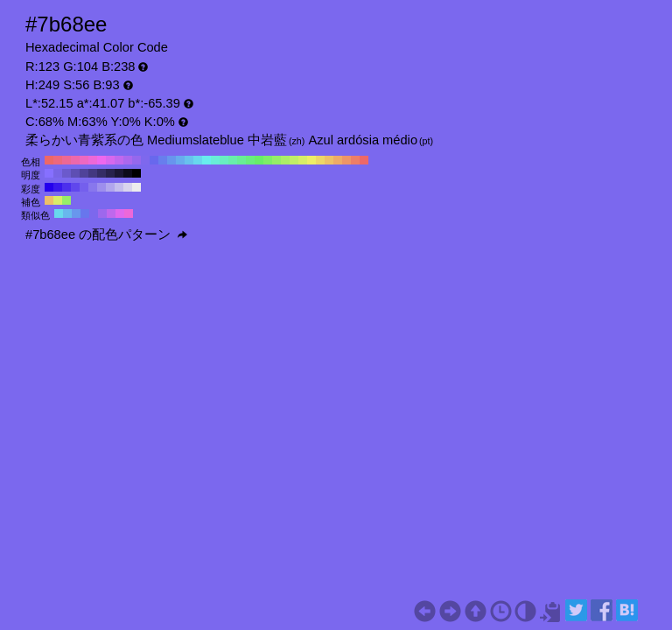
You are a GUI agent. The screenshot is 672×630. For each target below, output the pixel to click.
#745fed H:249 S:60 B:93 (84, 187)
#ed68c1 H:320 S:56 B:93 (84, 160)
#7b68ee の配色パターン (106, 234)
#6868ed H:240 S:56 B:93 (154, 160)
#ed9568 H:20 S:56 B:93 (346, 160)
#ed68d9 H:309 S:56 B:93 (129, 213)
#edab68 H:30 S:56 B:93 (338, 160)
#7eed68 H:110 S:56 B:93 (268, 160)
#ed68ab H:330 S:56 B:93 (75, 160)
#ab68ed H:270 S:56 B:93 (128, 160)
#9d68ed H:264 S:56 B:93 (102, 213)
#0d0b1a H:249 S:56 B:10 (128, 173)
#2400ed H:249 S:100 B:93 (49, 187)
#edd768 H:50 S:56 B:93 (320, 160)
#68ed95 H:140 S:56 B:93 (241, 160)
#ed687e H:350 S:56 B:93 (58, 160)
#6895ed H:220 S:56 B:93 (171, 160)
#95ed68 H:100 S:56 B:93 (276, 160)
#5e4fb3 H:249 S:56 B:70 (75, 173)
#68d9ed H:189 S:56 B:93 (59, 213)
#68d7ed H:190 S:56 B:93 (198, 160)
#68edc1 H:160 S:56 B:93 (224, 160)
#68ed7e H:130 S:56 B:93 (250, 160)
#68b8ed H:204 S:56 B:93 (67, 213)
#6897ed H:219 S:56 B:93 (76, 213)
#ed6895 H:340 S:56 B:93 (66, 160)
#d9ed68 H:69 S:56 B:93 (58, 200)
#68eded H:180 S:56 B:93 (206, 160)
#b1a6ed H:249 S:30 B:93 (110, 187)
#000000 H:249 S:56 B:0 (136, 173)
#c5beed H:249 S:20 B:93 (119, 187)
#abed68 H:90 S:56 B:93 (285, 160)
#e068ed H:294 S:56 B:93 (120, 213)
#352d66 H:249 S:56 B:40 (101, 173)
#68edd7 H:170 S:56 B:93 (215, 160)
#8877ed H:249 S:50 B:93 (93, 187)
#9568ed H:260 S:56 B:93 (136, 160)
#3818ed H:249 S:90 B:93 (58, 187)
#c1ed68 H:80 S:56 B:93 (294, 160)
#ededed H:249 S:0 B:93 (136, 187)
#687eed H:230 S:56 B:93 (163, 160)
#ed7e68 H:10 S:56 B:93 (355, 160)
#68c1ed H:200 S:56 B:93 (189, 160)
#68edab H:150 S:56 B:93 (233, 160)
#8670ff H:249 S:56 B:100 (49, 173)
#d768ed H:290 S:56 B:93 (110, 160)
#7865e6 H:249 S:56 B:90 (58, 173)
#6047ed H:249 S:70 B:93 (75, 187)
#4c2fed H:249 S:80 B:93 (66, 187)
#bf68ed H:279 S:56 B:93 (111, 213)
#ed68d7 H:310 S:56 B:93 (93, 160)
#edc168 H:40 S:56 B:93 (329, 160)
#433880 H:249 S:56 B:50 (93, 173)
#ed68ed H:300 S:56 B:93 (101, 160)
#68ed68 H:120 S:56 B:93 (259, 160)
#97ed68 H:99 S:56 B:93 (66, 200)
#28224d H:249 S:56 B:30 (110, 173)
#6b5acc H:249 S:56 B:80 (66, 173)
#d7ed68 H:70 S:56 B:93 (303, 160)
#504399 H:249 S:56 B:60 (84, 173)
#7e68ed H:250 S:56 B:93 (145, 160)
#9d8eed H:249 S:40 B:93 (101, 187)
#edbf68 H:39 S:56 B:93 (49, 200)
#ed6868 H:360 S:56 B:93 (49, 160)
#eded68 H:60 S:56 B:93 (311, 160)
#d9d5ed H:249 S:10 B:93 (128, 187)
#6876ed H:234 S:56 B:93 (85, 213)
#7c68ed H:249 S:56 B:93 (94, 213)
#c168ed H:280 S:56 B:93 (119, 160)
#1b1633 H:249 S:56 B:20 (119, 173)
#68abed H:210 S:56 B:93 (180, 160)
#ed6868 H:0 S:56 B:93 (364, 160)
